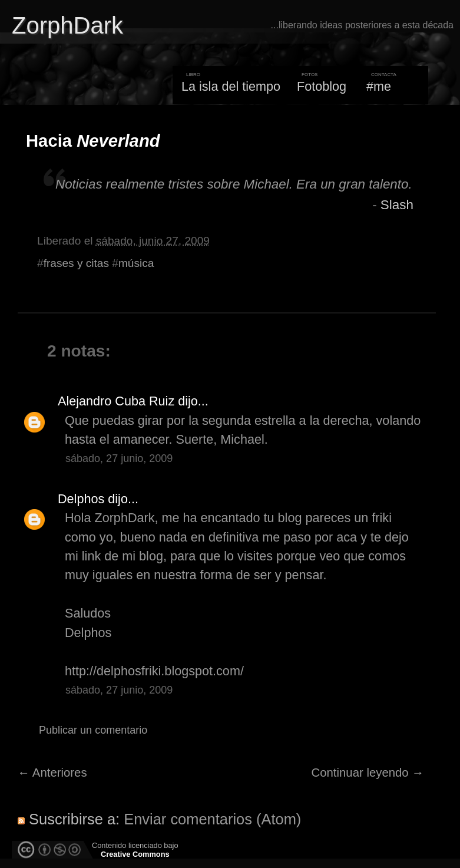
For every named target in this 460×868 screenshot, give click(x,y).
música (136, 263)
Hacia (93, 141)
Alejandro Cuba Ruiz (116, 401)
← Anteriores (52, 773)
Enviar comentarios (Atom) (212, 819)
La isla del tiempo (231, 86)
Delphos (81, 499)
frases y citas (76, 263)
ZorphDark (67, 25)
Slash (397, 205)
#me (379, 86)
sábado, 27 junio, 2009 (119, 458)
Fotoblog (322, 86)
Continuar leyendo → (368, 773)
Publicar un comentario (93, 730)
